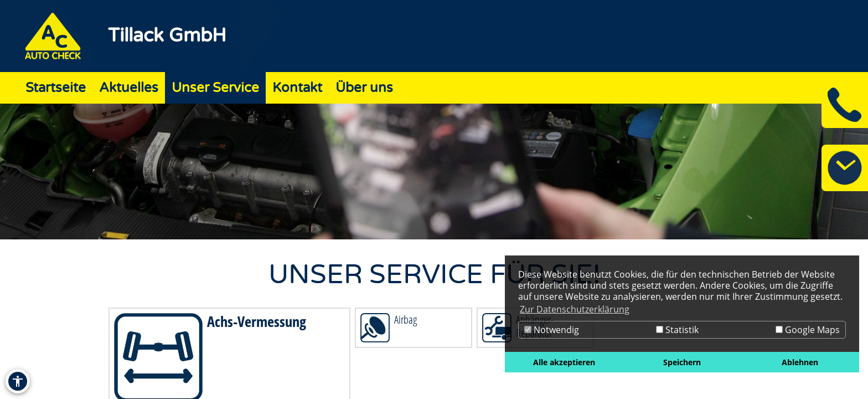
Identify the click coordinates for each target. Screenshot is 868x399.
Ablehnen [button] (800, 362)
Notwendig (552, 330)
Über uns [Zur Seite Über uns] (364, 88)
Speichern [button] (682, 362)
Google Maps (808, 330)
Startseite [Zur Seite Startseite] (56, 88)
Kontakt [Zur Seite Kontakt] (297, 88)
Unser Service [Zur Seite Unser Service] (215, 88)
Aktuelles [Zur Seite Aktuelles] (129, 88)
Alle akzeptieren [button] (564, 362)
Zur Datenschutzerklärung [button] (575, 309)
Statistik (677, 330)
